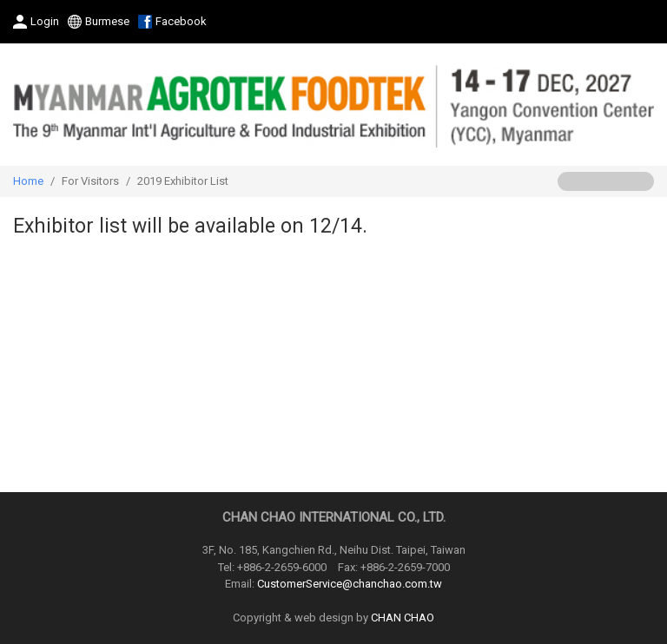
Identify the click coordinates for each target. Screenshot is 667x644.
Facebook (181, 21)
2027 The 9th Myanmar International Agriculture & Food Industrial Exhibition (333, 105)
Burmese (107, 21)
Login (45, 21)
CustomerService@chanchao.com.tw (350, 584)
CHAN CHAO (403, 618)
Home (28, 181)
